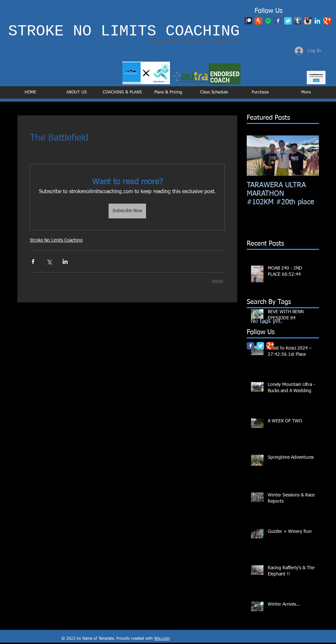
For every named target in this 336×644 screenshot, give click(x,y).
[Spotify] (268, 21)
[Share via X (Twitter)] (49, 262)
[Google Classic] (327, 21)
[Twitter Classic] (288, 21)
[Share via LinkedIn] (65, 262)
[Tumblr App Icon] (298, 21)
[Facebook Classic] (278, 21)
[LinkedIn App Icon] (317, 21)
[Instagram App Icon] (308, 21)
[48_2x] (258, 21)
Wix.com (162, 639)
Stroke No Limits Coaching (56, 240)
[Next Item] (308, 156)
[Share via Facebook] (33, 262)
